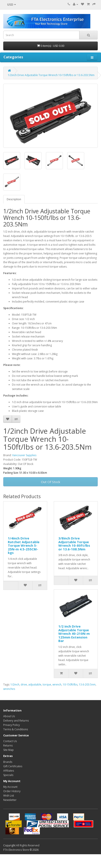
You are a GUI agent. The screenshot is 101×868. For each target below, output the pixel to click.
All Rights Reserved (28, 845)
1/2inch (15, 684)
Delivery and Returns (16, 721)
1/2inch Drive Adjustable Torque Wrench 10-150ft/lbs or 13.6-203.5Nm (51, 75)
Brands (8, 762)
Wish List (9, 796)
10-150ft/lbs (70, 684)
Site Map (8, 750)
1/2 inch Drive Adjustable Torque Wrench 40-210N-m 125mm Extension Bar (74, 633)
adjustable (35, 684)
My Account (10, 787)
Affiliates (9, 771)
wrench (57, 684)
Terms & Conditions (16, 729)
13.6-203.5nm (87, 684)
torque (47, 684)
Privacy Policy (12, 725)
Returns (8, 745)
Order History (12, 791)
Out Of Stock (50, 482)
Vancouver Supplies (24, 455)
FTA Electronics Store (16, 850)
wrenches (9, 689)
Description (14, 199)
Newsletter (10, 800)
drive (24, 684)
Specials (8, 775)
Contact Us (10, 741)
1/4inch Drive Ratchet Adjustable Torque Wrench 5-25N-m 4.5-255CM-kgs (24, 545)
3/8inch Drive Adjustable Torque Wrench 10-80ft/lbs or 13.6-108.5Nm (74, 544)
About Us (9, 716)
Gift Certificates (13, 766)
